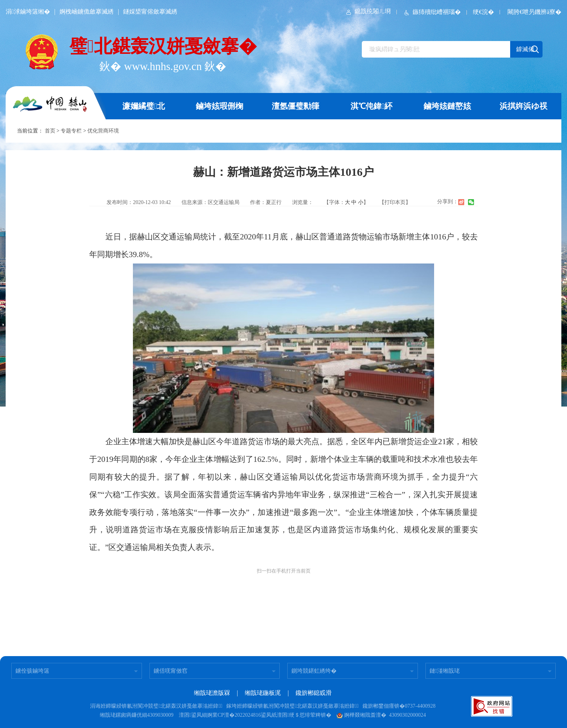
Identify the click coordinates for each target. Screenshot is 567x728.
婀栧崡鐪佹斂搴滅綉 (87, 11)
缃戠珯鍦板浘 (263, 693)
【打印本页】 (395, 202)
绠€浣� (483, 12)
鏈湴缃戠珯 (445, 671)
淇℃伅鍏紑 (371, 106)
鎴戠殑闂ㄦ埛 (368, 11)
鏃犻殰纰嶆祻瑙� (432, 12)
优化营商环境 (103, 131)
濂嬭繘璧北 (144, 106)
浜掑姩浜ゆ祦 (524, 106)
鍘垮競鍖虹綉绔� (314, 671)
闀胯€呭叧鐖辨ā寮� (534, 12)
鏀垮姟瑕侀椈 (219, 106)
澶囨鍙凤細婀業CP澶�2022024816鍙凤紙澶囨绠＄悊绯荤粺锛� (255, 715)
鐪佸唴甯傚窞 (171, 671)
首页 (50, 131)
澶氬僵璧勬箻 (296, 106)
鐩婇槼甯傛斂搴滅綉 (150, 11)
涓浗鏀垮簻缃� (28, 11)
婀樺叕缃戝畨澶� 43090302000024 (381, 715)
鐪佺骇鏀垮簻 (32, 671)
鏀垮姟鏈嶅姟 (447, 106)
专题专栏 (71, 131)
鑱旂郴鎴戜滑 (314, 693)
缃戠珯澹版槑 (212, 693)
